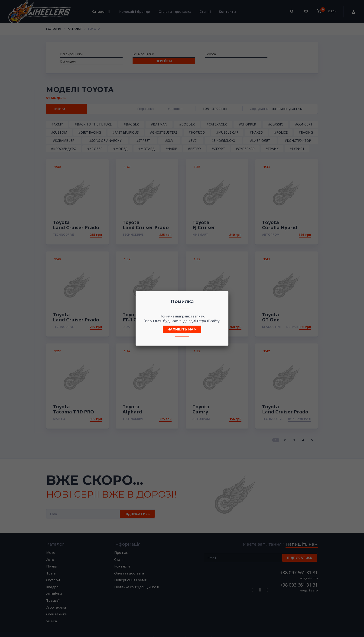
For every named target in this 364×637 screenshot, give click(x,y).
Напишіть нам (182, 329)
